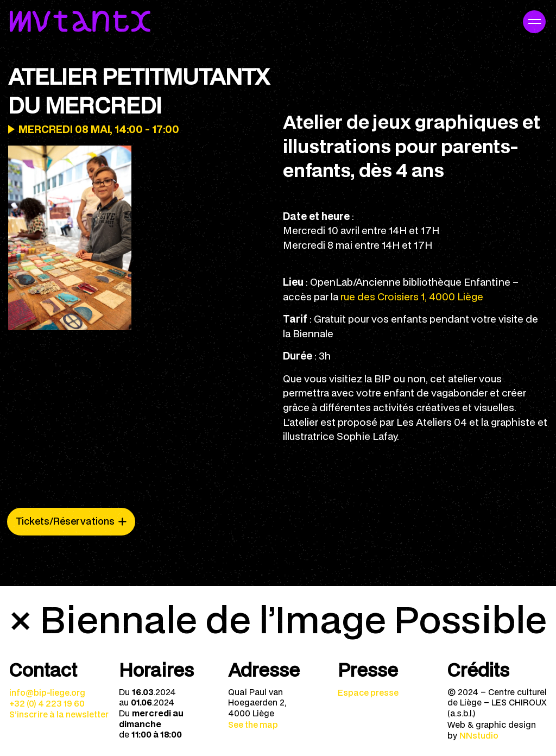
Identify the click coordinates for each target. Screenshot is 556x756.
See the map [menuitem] (253, 724)
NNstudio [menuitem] (479, 735)
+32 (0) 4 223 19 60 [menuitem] (47, 703)
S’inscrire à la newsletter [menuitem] (59, 714)
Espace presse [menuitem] (368, 692)
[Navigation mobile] (534, 22)
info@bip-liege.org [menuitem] (47, 692)
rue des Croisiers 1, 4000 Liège (412, 296)
